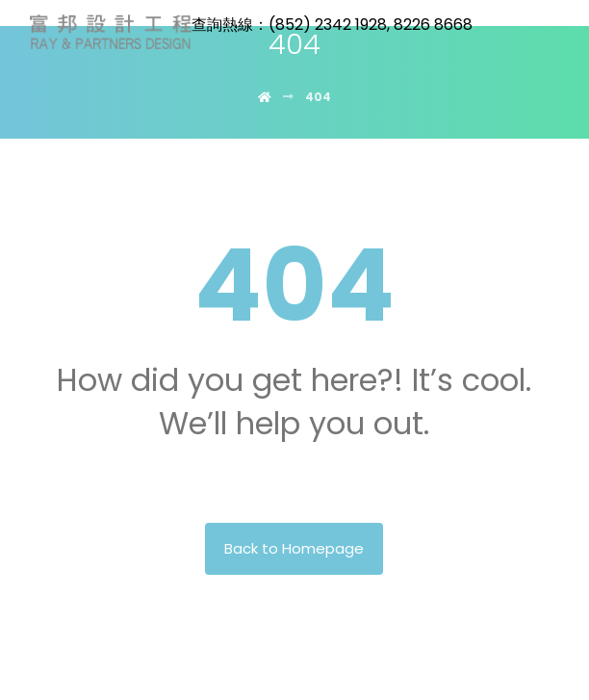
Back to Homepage (294, 548)
